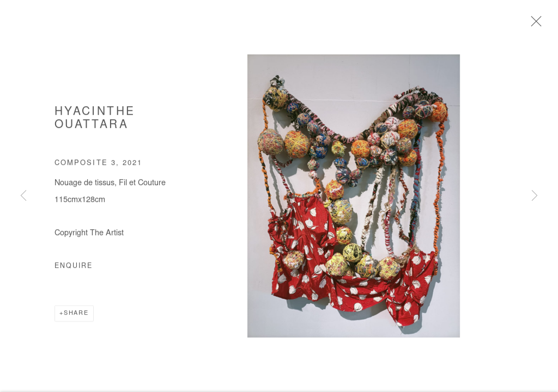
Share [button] (76, 314)
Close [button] (533, 24)
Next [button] (535, 196)
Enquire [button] (74, 267)
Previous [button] (23, 196)
